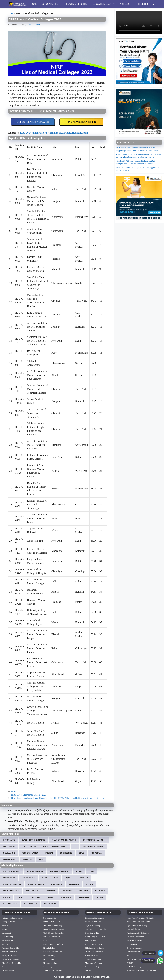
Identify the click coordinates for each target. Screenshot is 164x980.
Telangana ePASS (8, 922)
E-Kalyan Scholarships (10, 959)
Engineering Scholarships (53, 944)
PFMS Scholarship (134, 967)
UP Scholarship (7, 937)
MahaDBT (6, 944)
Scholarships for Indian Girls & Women (142, 971)
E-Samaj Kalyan (91, 956)
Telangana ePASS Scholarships (139, 922)
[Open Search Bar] (154, 4)
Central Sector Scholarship (54, 933)
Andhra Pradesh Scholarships (138, 933)
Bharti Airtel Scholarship (95, 918)
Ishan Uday (48, 967)
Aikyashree (6, 967)
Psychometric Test (77, 4)
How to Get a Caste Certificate (139, 959)
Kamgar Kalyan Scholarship (96, 937)
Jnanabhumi (6, 933)
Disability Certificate (93, 922)
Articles (128, 4)
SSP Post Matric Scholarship (96, 929)
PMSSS (130, 963)
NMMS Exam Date (134, 940)
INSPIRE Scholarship (52, 937)
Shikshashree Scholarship (95, 948)
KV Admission (49, 948)
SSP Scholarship (50, 918)
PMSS (46, 940)
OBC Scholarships (134, 929)
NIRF (11, 13)
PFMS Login (132, 944)
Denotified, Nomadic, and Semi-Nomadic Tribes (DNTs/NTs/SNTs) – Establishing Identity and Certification (58, 798)
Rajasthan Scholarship (135, 937)
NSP (129, 956)
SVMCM (5, 925)
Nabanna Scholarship (51, 963)
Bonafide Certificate (9, 952)
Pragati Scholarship (93, 940)
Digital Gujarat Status (93, 944)
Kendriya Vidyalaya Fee (53, 952)
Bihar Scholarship (50, 959)
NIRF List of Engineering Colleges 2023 (29, 795)
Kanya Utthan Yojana (93, 967)
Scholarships (53, 4)
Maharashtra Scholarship (95, 963)
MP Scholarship (8, 971)
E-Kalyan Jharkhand (9, 956)
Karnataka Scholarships (11, 948)
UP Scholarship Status (52, 922)
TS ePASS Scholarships (94, 952)
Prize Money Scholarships (11, 963)
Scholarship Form (134, 952)
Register (143, 4)
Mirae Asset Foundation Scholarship (141, 918)
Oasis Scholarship (92, 933)
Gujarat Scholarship (93, 925)
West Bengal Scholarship (53, 925)
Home (34, 4)
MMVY (88, 971)
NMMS (4, 929)
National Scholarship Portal (12, 918)
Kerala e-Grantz (8, 940)
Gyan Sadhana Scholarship (137, 925)
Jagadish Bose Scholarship (54, 971)
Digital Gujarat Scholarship (54, 929)
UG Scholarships (50, 956)
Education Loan (105, 4)
